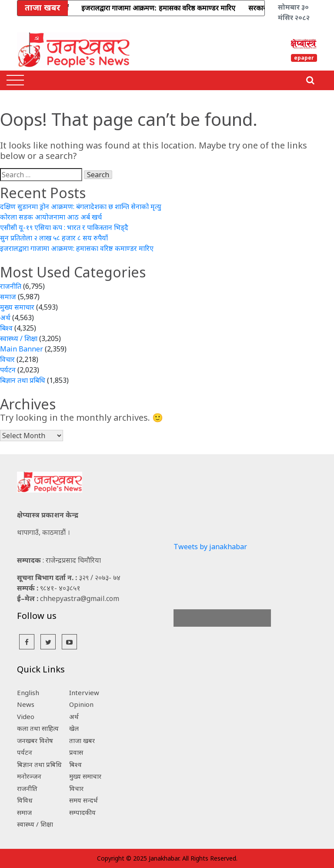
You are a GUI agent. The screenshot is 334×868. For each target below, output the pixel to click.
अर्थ (5, 317)
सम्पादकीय (82, 812)
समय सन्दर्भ (83, 800)
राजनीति (11, 286)
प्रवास (76, 752)
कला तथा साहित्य (38, 728)
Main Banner (22, 349)
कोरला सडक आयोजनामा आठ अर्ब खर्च (51, 217)
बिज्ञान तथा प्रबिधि (23, 380)
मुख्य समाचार (17, 307)
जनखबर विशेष (35, 740)
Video (26, 716)
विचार (7, 359)
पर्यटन (8, 370)
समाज (8, 297)
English (28, 692)
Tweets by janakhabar (210, 547)
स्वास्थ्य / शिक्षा (19, 338)
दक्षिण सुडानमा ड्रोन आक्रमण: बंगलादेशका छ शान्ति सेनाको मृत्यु (81, 206)
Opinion (81, 704)
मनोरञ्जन (29, 776)
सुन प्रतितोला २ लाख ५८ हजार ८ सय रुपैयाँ (54, 238)
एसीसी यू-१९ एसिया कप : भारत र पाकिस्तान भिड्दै (64, 227)
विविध (25, 800)
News (26, 704)
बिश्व (6, 328)
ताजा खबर (82, 740)
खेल (74, 728)
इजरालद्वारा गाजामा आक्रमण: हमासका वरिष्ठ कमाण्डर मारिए (77, 248)
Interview (84, 692)
